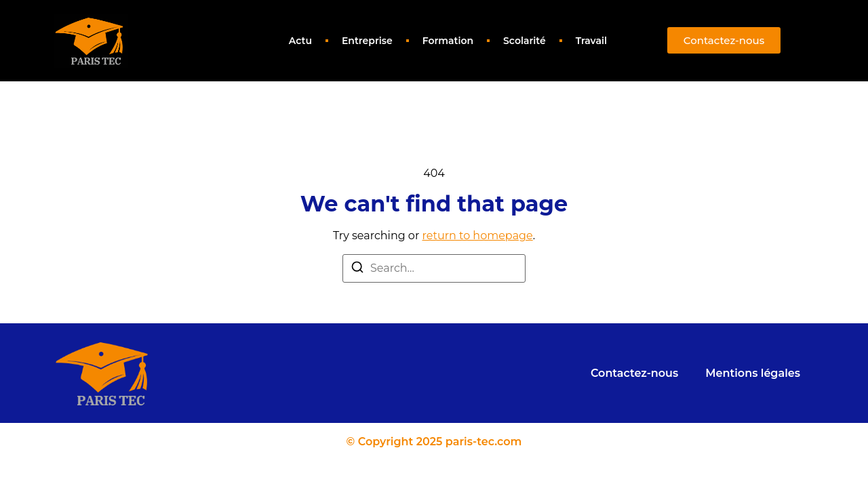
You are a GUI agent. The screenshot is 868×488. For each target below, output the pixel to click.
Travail (591, 41)
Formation (448, 41)
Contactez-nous (634, 373)
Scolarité (525, 41)
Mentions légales (753, 373)
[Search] (357, 269)
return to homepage (478, 236)
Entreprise (367, 41)
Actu (300, 41)
